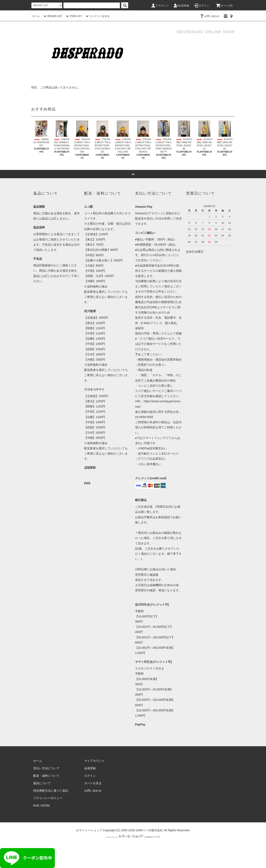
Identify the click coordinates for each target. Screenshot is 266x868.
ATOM (46, 806)
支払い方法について (46, 768)
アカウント (160, 6)
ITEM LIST (73, 16)
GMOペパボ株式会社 (149, 830)
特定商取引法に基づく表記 (51, 791)
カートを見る (93, 783)
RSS (36, 806)
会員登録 (181, 6)
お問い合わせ (209, 16)
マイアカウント (94, 761)
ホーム (36, 16)
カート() (224, 6)
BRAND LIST (52, 16)
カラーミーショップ (89, 830)
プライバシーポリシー (48, 798)
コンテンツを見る (97, 16)
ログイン (201, 6)
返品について (42, 783)
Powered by (133, 837)
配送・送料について (46, 776)
